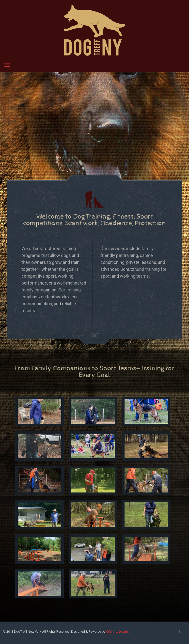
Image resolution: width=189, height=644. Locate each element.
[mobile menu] (7, 65)
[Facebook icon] (179, 631)
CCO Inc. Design (117, 632)
